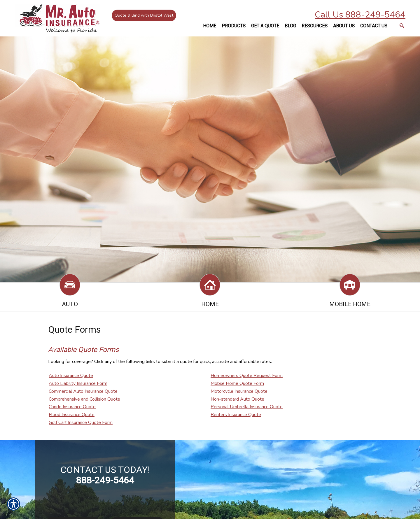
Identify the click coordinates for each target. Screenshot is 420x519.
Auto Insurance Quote (71, 376)
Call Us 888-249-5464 (360, 15)
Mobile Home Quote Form (237, 383)
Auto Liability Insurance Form (78, 383)
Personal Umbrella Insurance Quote (247, 407)
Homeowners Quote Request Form (247, 376)
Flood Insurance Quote (72, 415)
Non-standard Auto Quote (237, 399)
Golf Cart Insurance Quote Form (81, 422)
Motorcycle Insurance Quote (239, 391)
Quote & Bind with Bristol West (145, 16)
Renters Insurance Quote (236, 415)
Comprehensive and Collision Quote (84, 399)
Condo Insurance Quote (72, 407)
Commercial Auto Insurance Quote (83, 391)
